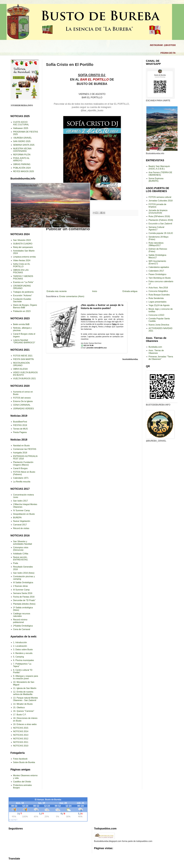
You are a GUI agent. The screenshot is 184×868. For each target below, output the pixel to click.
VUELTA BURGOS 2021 (25, 379)
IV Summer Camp (22, 510)
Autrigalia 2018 (20, 453)
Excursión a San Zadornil (160, 224)
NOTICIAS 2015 (21, 728)
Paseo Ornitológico (157, 274)
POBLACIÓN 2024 (22, 168)
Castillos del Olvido (22, 782)
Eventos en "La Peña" (23, 282)
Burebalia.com (155, 347)
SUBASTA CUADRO (23, 244)
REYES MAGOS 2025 (24, 171)
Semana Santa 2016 (23, 593)
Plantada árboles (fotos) (24, 604)
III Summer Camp (21, 590)
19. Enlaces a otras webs (25, 724)
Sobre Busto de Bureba (24, 762)
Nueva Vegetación (22, 521)
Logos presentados (158, 302)
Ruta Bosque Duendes (159, 295)
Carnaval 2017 (20, 525)
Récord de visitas (21, 528)
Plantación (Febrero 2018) (161, 220)
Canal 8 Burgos (20, 468)
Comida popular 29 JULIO (161, 233)
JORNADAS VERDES (23, 409)
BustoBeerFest (20, 422)
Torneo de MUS (20, 429)
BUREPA (17, 518)
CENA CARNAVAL (22, 405)
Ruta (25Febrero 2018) (159, 216)
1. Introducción (20, 642)
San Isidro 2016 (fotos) (24, 573)
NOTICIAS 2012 (21, 739)
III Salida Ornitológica (23, 582)
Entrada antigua (130, 291)
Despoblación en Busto (24, 514)
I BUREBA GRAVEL (22, 138)
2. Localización (20, 646)
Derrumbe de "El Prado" (24, 600)
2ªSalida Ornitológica (23, 626)
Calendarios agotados (159, 267)
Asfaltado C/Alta (21, 554)
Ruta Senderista (156, 298)
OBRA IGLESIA (20, 369)
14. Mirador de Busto (23, 704)
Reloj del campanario (23, 247)
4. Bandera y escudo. (23, 653)
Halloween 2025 (21, 128)
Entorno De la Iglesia (23, 401)
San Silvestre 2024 (22, 240)
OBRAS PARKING (22, 164)
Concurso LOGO (156, 315)
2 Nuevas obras (21, 586)
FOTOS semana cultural (160, 197)
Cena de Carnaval (22, 629)
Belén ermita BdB (21, 324)
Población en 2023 (22, 311)
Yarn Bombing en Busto (160, 278)
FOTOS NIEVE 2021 (23, 356)
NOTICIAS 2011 (21, 742)
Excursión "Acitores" (23, 295)
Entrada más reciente (57, 291)
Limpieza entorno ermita (24, 257)
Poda (16, 563)
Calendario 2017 (156, 271)
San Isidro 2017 (21, 501)
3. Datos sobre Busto (23, 650)
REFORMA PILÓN (22, 155)
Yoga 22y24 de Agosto (159, 305)
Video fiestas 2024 (22, 260)
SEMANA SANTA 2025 (24, 145)
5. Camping (19, 657)
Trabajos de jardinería (23, 292)
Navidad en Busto (21, 446)
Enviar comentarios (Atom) (72, 296)
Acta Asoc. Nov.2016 (158, 288)
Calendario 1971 (21, 478)
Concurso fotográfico (158, 291)
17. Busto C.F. (20, 715)
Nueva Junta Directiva (159, 325)
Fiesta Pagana (20, 432)
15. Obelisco (19, 708)
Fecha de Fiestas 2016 (24, 597)
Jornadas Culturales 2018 (161, 201)
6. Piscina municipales (24, 660)
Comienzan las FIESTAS (25, 449)
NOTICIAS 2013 (21, 735)
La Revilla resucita (22, 482)
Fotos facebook (20, 759)
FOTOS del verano (22, 398)
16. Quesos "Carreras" (24, 711)
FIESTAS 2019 (20, 425)
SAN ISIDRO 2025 (22, 141)
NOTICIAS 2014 (21, 731)
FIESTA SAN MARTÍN (23, 359)
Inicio (94, 291)
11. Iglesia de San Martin (25, 688)
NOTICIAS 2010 (21, 746)
